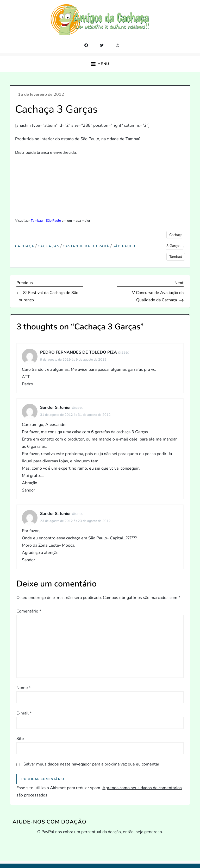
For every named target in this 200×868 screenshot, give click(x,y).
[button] (100, 64)
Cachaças (49, 246)
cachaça (25, 246)
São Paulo (124, 246)
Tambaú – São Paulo (46, 221)
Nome (24, 688)
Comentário (29, 611)
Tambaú (176, 257)
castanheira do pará (86, 246)
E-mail (24, 713)
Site (20, 739)
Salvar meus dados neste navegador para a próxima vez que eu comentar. (92, 764)
